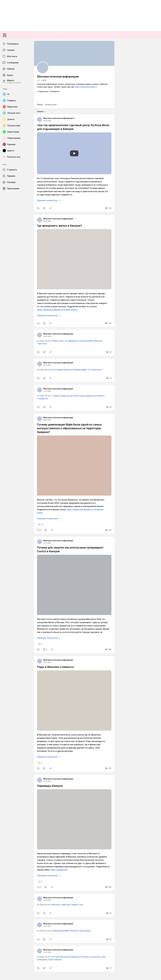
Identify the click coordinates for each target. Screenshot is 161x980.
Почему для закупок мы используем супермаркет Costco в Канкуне (30, 740)
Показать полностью (12, 436)
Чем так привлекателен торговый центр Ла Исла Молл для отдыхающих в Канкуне (36, 372)
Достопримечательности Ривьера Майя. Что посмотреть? (40, 587)
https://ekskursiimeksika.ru (118, 335)
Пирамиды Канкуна (9, 948)
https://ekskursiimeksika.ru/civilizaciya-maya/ (71, 705)
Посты (4, 354)
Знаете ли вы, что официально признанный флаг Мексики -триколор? (45, 562)
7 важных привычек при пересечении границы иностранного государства (47, 612)
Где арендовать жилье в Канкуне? (15, 461)
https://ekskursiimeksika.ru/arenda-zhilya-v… (25, 532)
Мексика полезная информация (14, 365)
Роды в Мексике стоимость (13, 845)
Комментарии (13, 354)
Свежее (6, 357)
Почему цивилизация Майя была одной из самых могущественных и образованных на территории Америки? (48, 636)
